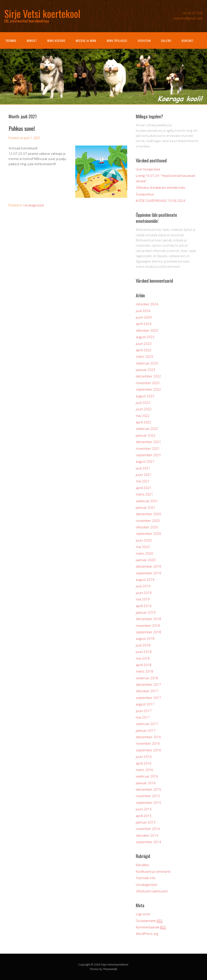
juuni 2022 (144, 409)
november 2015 (148, 796)
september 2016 (148, 750)
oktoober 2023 (147, 330)
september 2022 (148, 389)
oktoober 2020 (147, 527)
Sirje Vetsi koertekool (114, 964)
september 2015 (148, 803)
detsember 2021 (148, 442)
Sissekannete (149, 921)
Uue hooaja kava (148, 169)
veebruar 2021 (147, 501)
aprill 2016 (144, 763)
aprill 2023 (144, 350)
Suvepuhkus (145, 194)
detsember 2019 (148, 566)
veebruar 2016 (147, 776)
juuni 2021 (144, 475)
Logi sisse (143, 914)
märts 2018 (144, 671)
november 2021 (148, 448)
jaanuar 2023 (146, 370)
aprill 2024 (144, 324)
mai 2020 (143, 547)
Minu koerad (56, 40)
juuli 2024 (143, 311)
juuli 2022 (143, 402)
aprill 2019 (144, 606)
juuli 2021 (143, 468)
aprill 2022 (144, 422)
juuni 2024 (144, 317)
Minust (32, 40)
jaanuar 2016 (146, 783)
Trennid (11, 40)
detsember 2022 (148, 376)
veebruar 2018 (147, 678)
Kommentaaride (151, 927)
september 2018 (148, 632)
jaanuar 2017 (146, 730)
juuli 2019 (143, 586)
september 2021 (148, 455)
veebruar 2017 (147, 724)
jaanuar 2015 (146, 822)
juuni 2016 (144, 757)
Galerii (166, 40)
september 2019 (148, 573)
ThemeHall (110, 969)
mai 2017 (143, 717)
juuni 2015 (144, 809)
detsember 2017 (148, 684)
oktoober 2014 (147, 835)
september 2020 (148, 534)
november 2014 (148, 829)
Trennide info (146, 878)
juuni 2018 (144, 652)
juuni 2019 (144, 593)
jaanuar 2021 (146, 507)
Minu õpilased (117, 40)
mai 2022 (143, 416)
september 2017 (148, 698)
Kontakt (188, 40)
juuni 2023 (144, 344)
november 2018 (148, 625)
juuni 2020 (144, 540)
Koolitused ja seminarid (153, 871)
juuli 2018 (143, 645)
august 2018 (145, 638)
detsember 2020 (148, 514)
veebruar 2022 (147, 429)
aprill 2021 (144, 488)
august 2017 (145, 704)
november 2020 (148, 521)
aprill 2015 (144, 816)
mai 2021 (143, 481)
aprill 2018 (144, 665)
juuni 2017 (144, 711)
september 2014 (148, 842)
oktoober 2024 (147, 304)
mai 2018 (143, 658)
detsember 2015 (148, 789)
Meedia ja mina (86, 40)
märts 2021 (144, 494)
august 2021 (145, 461)
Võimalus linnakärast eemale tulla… (162, 187)
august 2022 (145, 396)
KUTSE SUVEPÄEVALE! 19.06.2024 (160, 201)
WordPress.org (147, 934)
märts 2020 (144, 553)
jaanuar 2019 (146, 612)
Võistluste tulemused (152, 891)
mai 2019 (143, 599)
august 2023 (145, 337)
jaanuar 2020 (146, 560)
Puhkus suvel (22, 128)
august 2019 (145, 579)
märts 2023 (144, 356)
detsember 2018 (148, 619)
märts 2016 (144, 770)
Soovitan (144, 40)
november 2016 (148, 743)
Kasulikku (143, 865)
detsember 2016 (148, 737)
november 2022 (148, 383)
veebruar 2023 (147, 363)
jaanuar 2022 (146, 435)
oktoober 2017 (147, 691)
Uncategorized (33, 205)
